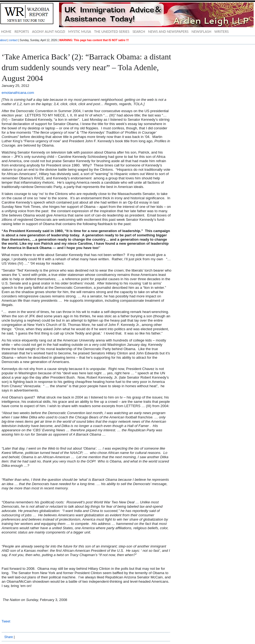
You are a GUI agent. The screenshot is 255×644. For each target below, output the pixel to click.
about (3, 40)
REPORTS (22, 31)
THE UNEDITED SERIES (112, 31)
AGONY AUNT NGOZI (49, 31)
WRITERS (221, 31)
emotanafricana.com (18, 93)
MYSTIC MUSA (80, 31)
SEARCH (139, 31)
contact (13, 40)
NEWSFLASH (202, 31)
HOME (6, 31)
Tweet (6, 621)
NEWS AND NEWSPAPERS (168, 31)
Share (9, 637)
